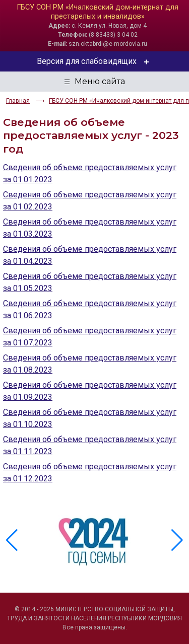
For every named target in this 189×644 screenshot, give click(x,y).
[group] (94, 540)
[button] (177, 540)
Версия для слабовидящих (94, 61)
